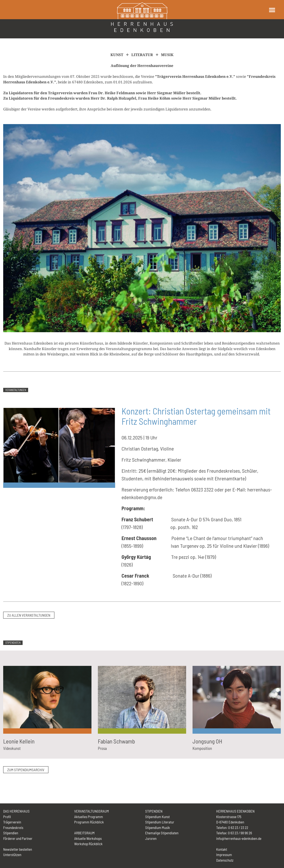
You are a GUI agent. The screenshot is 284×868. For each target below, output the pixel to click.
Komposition (202, 748)
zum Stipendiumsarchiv (26, 770)
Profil (7, 817)
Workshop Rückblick (88, 844)
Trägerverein (12, 822)
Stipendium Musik (158, 827)
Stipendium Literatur (160, 822)
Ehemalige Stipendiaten (162, 833)
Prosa (102, 748)
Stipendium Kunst (157, 817)
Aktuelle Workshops (88, 838)
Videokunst (12, 748)
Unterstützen (12, 855)
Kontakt (222, 849)
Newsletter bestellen (18, 849)
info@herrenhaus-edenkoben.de (239, 838)
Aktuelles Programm (89, 817)
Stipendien (11, 833)
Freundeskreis (13, 827)
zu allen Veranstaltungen (29, 615)
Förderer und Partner (18, 838)
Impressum (224, 855)
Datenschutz (225, 860)
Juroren (151, 838)
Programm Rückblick (89, 822)
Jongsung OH (207, 741)
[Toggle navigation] (272, 10)
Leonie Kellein (19, 741)
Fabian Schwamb (116, 741)
